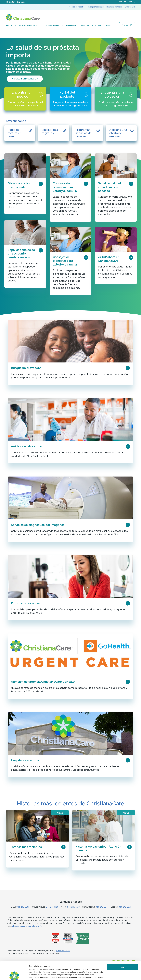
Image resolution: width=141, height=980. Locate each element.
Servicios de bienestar (29, 25)
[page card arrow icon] (41, 184)
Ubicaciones (71, 25)
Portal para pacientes (26, 603)
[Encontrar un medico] (25, 99)
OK (123, 949)
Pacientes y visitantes (53, 25)
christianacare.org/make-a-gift (27, 926)
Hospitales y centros (25, 760)
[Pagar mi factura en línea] (20, 133)
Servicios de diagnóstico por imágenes (38, 525)
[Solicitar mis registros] (54, 133)
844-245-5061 (23, 907)
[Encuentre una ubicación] (116, 99)
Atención (11, 25)
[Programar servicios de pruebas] (87, 133)
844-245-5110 (52, 907)
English (12, 2)
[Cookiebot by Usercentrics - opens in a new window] (14, 976)
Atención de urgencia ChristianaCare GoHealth (43, 682)
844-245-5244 (102, 907)
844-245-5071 (125, 907)
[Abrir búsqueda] (127, 25)
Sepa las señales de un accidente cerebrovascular (21, 254)
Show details (34, 976)
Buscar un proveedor (104, 25)
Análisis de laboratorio (26, 446)
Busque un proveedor (26, 368)
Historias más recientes (26, 847)
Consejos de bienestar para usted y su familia (65, 187)
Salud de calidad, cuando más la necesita (110, 187)
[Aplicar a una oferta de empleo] (121, 133)
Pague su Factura (86, 25)
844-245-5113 (73, 907)
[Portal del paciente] (70, 99)
